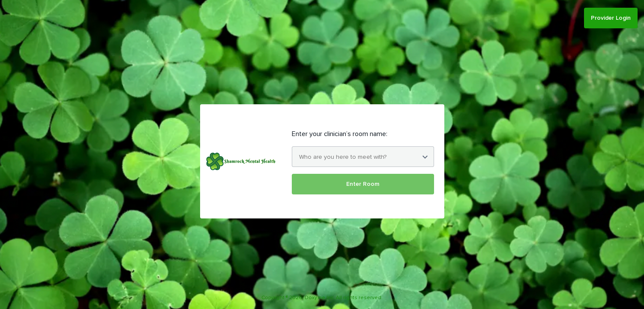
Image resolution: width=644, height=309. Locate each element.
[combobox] (363, 157)
